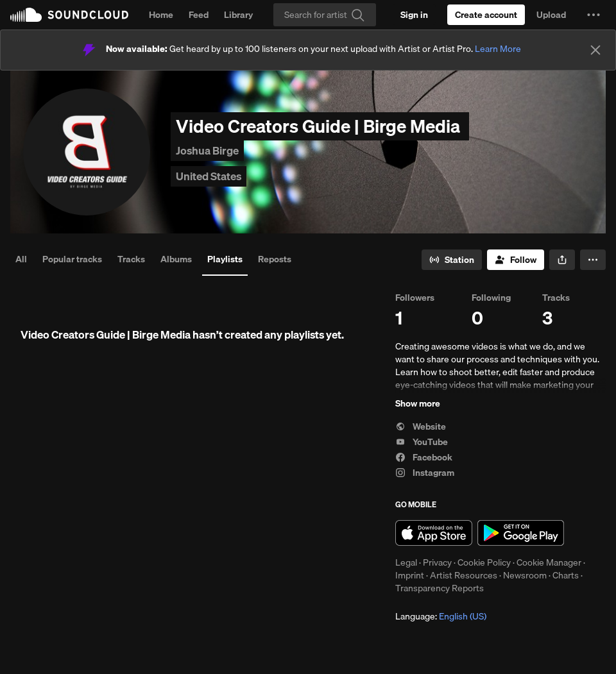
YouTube (422, 442)
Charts (566, 575)
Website (421, 426)
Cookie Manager (549, 562)
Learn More (498, 49)
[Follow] (516, 260)
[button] (594, 15)
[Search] (325, 15)
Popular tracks (72, 259)
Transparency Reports (440, 588)
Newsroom (525, 575)
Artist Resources (464, 575)
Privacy (437, 562)
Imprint (410, 575)
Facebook (424, 457)
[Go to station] (452, 260)
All (21, 259)
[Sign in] (414, 15)
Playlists (225, 259)
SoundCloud (69, 15)
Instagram (425, 473)
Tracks (131, 259)
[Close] (595, 50)
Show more (418, 403)
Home (161, 15)
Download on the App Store (434, 533)
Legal (406, 562)
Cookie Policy (484, 562)
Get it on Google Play (521, 533)
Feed (199, 15)
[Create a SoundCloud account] (486, 15)
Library (238, 15)
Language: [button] (441, 616)
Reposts (275, 259)
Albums (176, 259)
